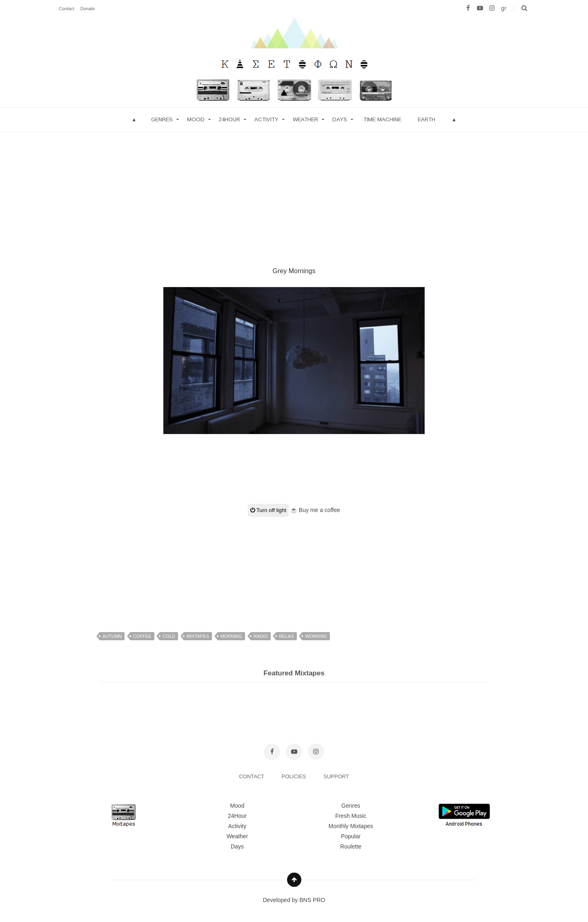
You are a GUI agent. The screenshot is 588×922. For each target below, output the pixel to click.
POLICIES (295, 776)
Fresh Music (351, 816)
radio (261, 636)
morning (231, 636)
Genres (162, 119)
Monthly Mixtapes (351, 826)
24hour (229, 119)
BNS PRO (312, 900)
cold (169, 636)
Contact (67, 9)
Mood (237, 806)
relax (286, 636)
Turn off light (268, 510)
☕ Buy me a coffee (315, 510)
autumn (112, 636)
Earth (427, 119)
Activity (266, 119)
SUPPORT (336, 776)
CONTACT (252, 776)
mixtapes (198, 636)
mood (196, 119)
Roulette (351, 846)
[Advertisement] (294, 189)
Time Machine (382, 119)
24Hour (237, 816)
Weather (305, 119)
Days (340, 119)
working (316, 636)
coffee (142, 636)
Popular (351, 836)
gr (504, 8)
